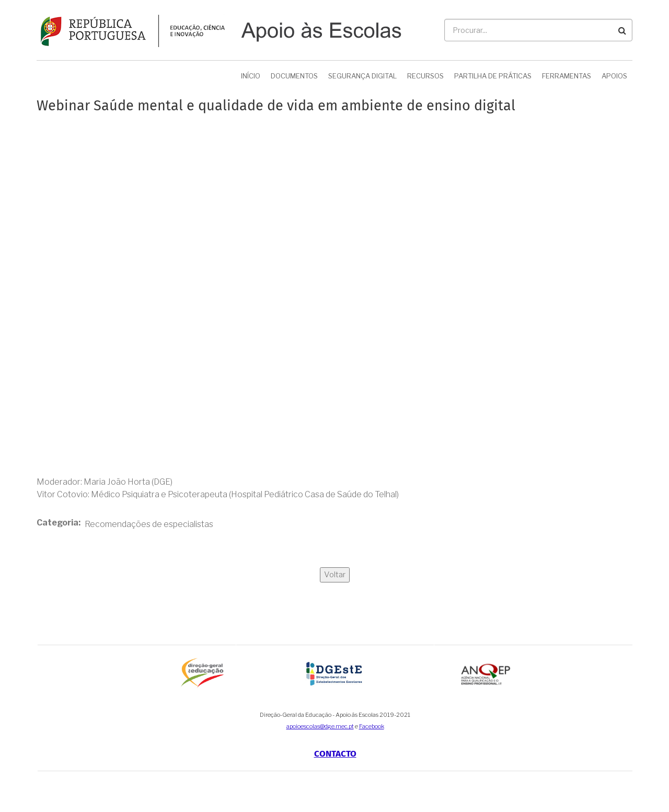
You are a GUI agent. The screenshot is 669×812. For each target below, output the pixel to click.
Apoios (614, 76)
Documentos (294, 76)
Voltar (335, 575)
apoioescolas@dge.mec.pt (320, 726)
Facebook (372, 726)
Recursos (425, 76)
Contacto (335, 754)
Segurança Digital (362, 76)
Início (251, 76)
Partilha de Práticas (493, 76)
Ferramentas (567, 76)
